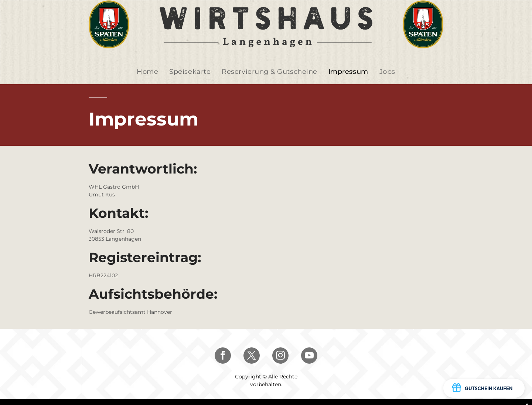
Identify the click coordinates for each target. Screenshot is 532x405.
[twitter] (252, 356)
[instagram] (280, 356)
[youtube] (309, 356)
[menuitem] (147, 72)
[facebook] (223, 356)
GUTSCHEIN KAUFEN (482, 388)
